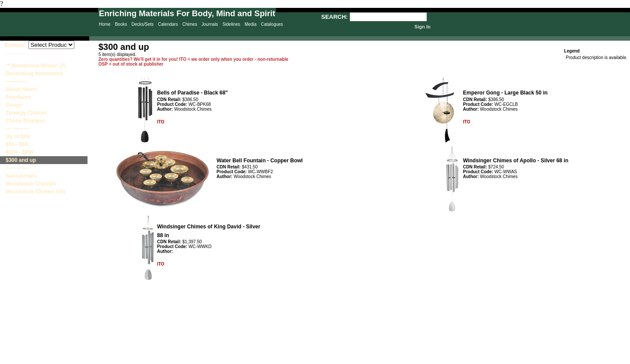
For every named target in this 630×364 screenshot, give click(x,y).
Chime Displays (25, 121)
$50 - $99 (17, 144)
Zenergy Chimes (26, 113)
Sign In (422, 27)
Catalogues (272, 24)
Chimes (190, 24)
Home (105, 24)
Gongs (14, 105)
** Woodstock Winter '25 (36, 66)
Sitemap (273, 360)
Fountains (18, 97)
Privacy (237, 360)
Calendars (168, 24)
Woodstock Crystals (31, 184)
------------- (17, 81)
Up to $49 (17, 136)
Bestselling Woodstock (35, 73)
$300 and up (21, 160)
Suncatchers (21, 176)
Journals (210, 24)
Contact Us (311, 360)
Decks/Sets (142, 24)
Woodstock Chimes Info (35, 192)
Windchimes (21, 89)
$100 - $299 (20, 152)
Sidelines (231, 24)
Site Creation (614, 360)
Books (121, 24)
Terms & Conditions (354, 360)
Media (250, 24)
